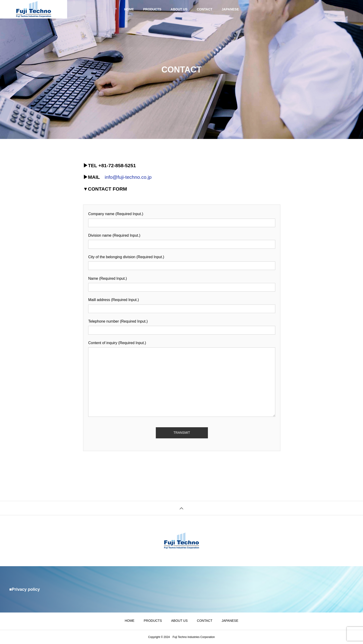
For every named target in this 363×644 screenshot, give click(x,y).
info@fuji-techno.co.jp (128, 177)
